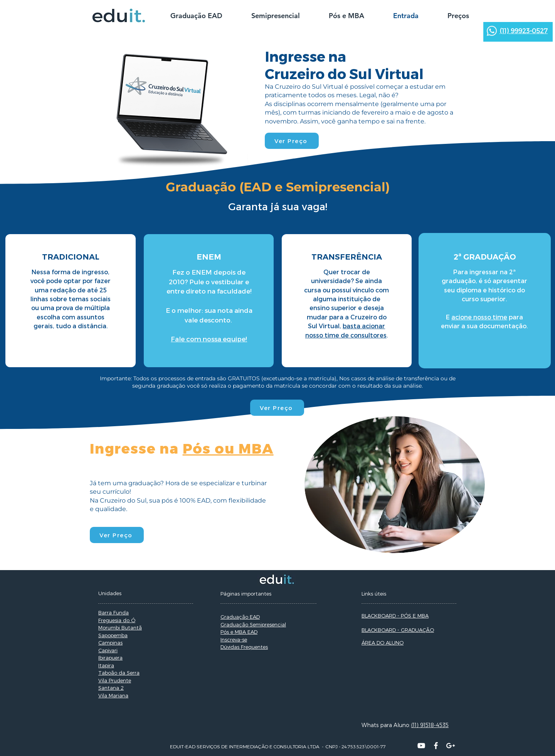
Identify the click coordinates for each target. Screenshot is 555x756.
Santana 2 (111, 688)
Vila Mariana (113, 695)
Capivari (108, 650)
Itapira (106, 665)
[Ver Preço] (292, 141)
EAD (257, 187)
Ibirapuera (110, 658)
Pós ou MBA (228, 449)
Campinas (110, 643)
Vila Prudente (115, 680)
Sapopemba (113, 635)
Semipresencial (336, 187)
